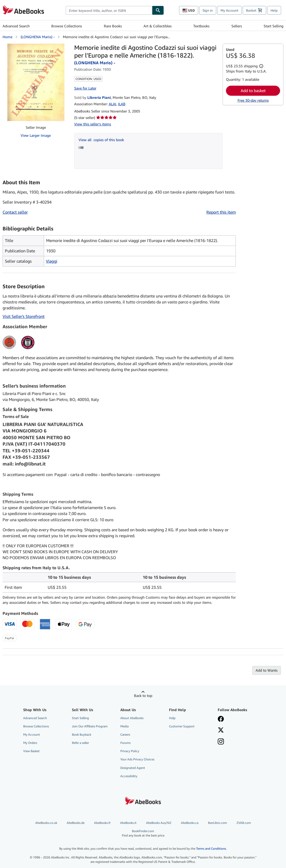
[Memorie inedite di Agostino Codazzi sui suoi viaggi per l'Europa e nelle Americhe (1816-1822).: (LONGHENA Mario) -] (36, 82)
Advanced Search (16, 26)
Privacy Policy (130, 751)
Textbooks (201, 26)
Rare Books (113, 26)
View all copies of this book (101, 140)
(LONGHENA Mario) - (38, 37)
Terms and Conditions (211, 849)
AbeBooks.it (128, 823)
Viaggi (52, 261)
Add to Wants (267, 670)
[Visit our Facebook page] (221, 719)
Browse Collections (67, 26)
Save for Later (85, 88)
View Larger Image (36, 135)
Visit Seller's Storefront (24, 316)
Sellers (237, 26)
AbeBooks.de (76, 823)
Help (274, 10)
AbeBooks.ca (190, 823)
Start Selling (274, 26)
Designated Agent (133, 768)
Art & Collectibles (158, 26)
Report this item (221, 212)
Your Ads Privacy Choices (137, 759)
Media (124, 726)
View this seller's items (93, 124)
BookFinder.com (143, 833)
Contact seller (15, 212)
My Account (229, 10)
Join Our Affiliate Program (90, 726)
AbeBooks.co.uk (46, 823)
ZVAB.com (244, 823)
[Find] (158, 10)
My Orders (30, 743)
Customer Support (182, 726)
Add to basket (253, 91)
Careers (125, 734)
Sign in (208, 10)
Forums (125, 743)
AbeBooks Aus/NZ (159, 823)
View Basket (31, 751)
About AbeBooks (132, 718)
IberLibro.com (217, 823)
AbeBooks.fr (102, 823)
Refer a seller (80, 743)
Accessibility (129, 776)
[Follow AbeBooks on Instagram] (221, 742)
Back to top (143, 696)
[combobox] (109, 10)
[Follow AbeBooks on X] (221, 730)
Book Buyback (82, 734)
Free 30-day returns (253, 100)
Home (7, 37)
